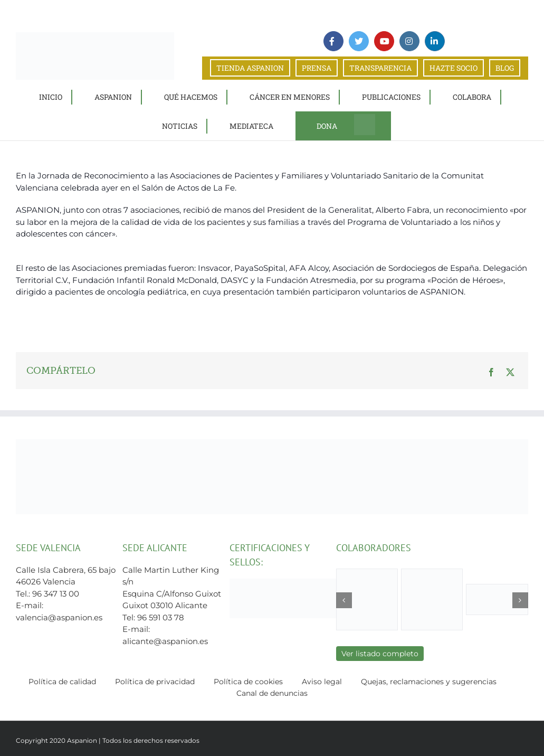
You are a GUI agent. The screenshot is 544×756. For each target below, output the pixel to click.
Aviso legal (322, 682)
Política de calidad (62, 682)
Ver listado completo (380, 654)
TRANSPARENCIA (380, 68)
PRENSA (317, 68)
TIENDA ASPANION (250, 68)
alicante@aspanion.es (165, 641)
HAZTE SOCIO (454, 68)
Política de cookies (248, 682)
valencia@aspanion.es (59, 617)
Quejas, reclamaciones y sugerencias (429, 682)
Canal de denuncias (272, 693)
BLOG (505, 68)
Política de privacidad (155, 682)
